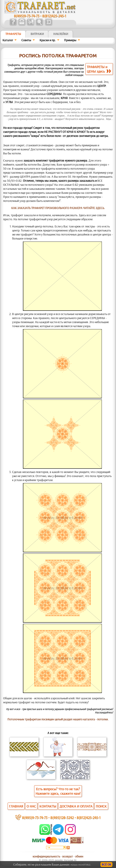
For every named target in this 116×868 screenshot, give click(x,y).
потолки (102, 719)
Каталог (8, 40)
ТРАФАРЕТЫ (13, 34)
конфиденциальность (46, 856)
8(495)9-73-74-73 (27, 16)
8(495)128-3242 (62, 817)
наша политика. (81, 864)
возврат (68, 856)
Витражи (37, 34)
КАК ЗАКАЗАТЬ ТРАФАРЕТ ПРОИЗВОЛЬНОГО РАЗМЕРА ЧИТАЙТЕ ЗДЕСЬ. (58, 208)
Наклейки (61, 34)
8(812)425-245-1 (54, 16)
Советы (26, 40)
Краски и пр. (48, 40)
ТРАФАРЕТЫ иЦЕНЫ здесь (99, 69)
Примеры (70, 40)
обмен (79, 856)
